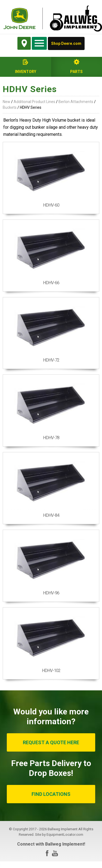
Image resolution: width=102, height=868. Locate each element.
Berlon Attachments (76, 102)
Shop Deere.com (66, 43)
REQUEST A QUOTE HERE (51, 742)
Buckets (10, 107)
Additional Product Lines (34, 102)
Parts (76, 72)
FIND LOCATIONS (51, 794)
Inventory (26, 72)
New (7, 102)
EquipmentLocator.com (65, 835)
